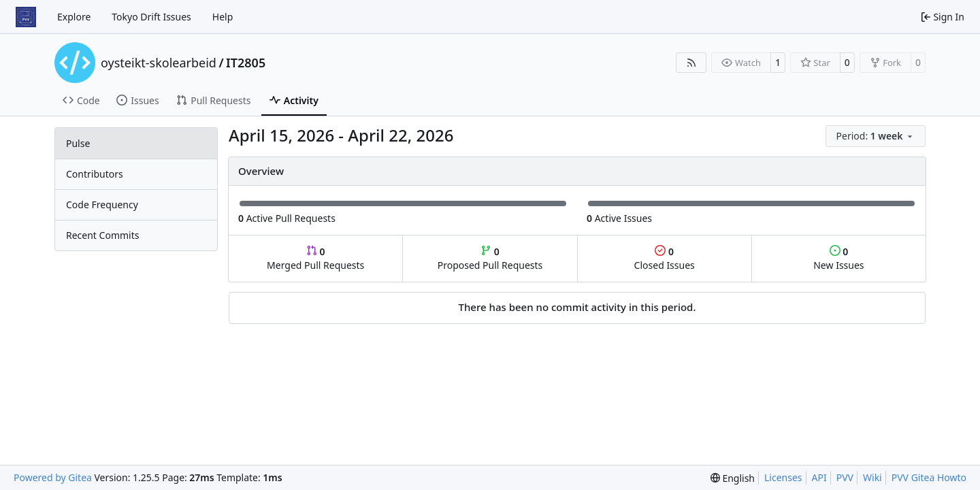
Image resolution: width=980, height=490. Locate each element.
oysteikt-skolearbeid (159, 63)
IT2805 (246, 63)
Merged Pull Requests (315, 258)
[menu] (876, 136)
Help (223, 17)
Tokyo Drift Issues (151, 17)
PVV (845, 477)
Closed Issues (665, 258)
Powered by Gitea (53, 477)
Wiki (872, 477)
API (819, 477)
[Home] (26, 17)
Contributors (95, 174)
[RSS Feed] (691, 63)
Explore (74, 17)
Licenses (783, 477)
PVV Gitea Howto (929, 477)
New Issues (838, 258)
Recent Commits (102, 235)
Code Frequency (102, 205)
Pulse (78, 143)
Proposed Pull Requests (490, 258)
